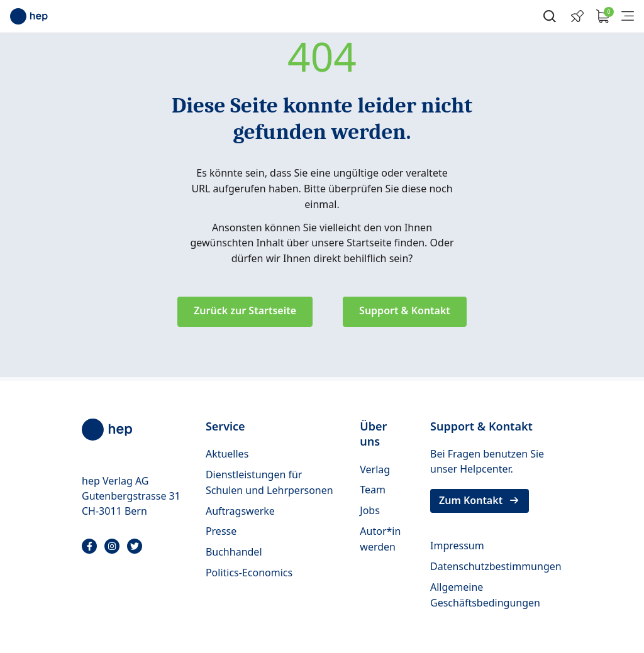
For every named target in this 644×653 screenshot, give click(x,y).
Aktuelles (227, 454)
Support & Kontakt (405, 310)
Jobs (370, 510)
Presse (221, 531)
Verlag (375, 469)
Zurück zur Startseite (245, 310)
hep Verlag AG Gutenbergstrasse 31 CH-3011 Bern (131, 496)
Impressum (457, 546)
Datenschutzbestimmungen (496, 566)
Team (373, 490)
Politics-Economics (249, 573)
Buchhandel (234, 552)
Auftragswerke (240, 511)
